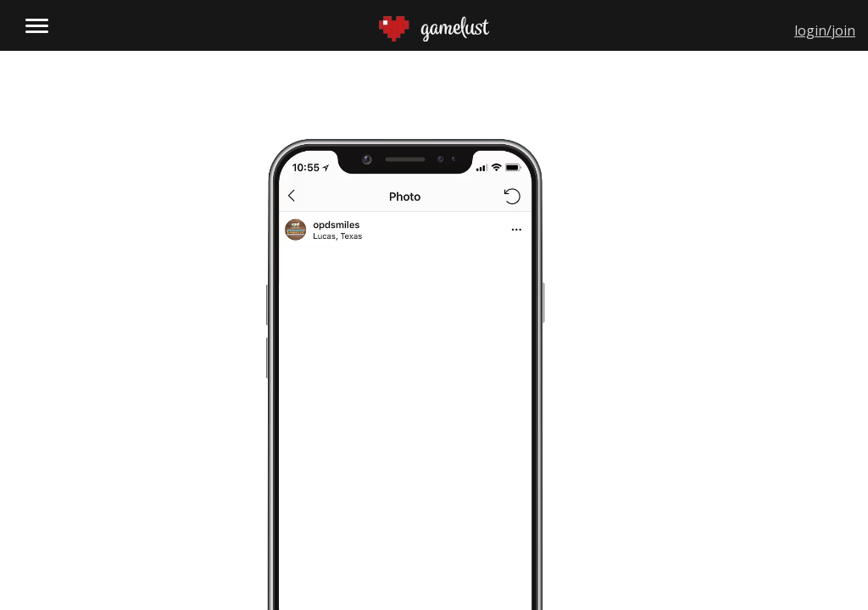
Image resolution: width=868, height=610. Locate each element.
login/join (825, 30)
